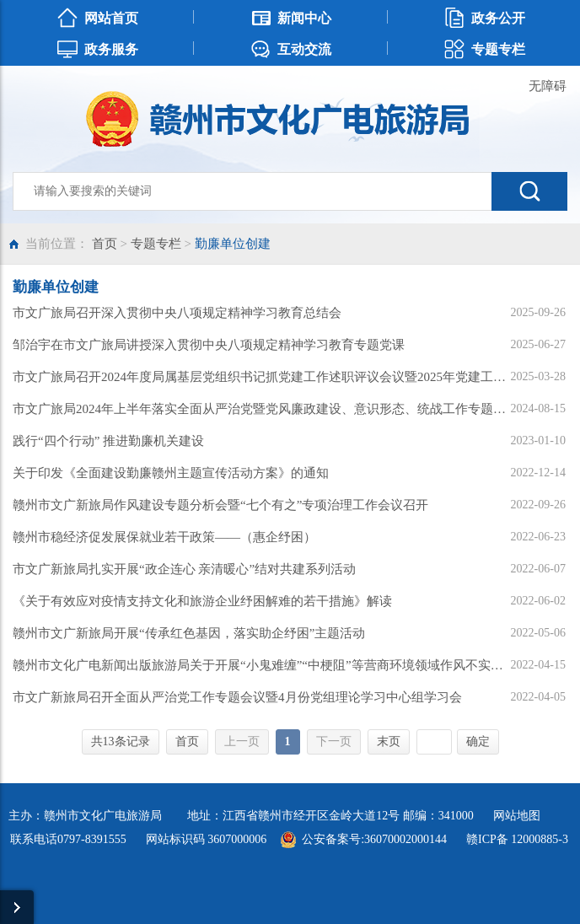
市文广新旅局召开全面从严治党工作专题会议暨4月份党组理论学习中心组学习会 (237, 697)
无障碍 (548, 86)
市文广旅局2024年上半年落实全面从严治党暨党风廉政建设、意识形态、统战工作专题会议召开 (260, 409)
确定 (478, 741)
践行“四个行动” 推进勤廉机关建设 (108, 441)
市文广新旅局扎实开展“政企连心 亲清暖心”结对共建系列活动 (184, 569)
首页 (105, 244)
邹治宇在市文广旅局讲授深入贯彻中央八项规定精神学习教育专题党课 (209, 345)
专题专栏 (156, 244)
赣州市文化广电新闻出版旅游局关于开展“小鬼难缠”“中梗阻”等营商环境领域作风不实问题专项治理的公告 (260, 665)
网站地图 (517, 816)
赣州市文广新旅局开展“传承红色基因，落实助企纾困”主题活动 (189, 633)
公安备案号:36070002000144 (374, 839)
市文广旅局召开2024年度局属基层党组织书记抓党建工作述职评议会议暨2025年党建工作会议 (260, 377)
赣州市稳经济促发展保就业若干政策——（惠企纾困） (164, 537)
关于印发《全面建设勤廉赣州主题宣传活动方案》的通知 (171, 473)
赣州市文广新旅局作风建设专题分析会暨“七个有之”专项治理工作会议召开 (220, 505)
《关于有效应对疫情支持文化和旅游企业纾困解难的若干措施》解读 (202, 601)
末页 (389, 741)
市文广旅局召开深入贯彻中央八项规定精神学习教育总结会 (177, 313)
